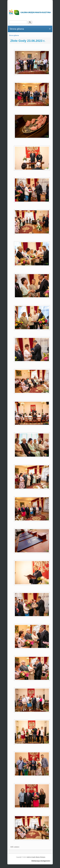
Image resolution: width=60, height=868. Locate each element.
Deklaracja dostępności (41, 861)
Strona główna (14, 35)
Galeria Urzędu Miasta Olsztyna (36, 857)
